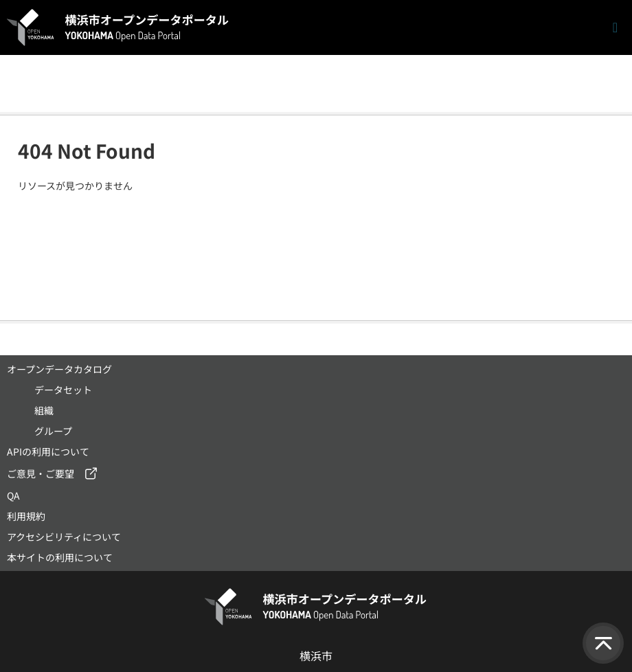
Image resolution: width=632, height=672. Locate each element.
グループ (53, 431)
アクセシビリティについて (64, 537)
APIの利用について (48, 451)
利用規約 (26, 516)
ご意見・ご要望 (41, 473)
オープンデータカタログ (59, 369)
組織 (44, 410)
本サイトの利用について (60, 557)
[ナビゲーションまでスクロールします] (615, 28)
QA (13, 495)
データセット (63, 390)
